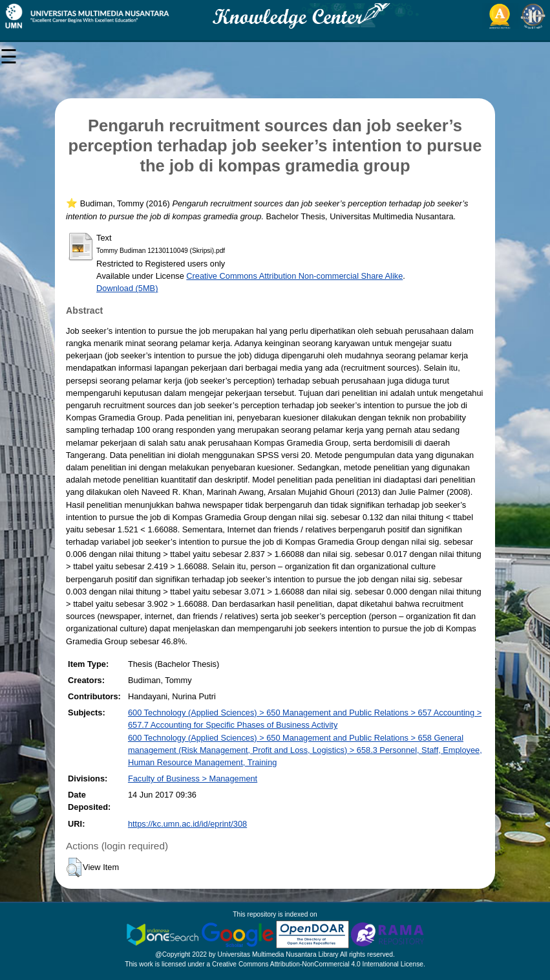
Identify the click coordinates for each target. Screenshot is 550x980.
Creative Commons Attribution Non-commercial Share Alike (294, 276)
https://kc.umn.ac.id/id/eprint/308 (187, 824)
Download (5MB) (127, 288)
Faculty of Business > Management (193, 779)
